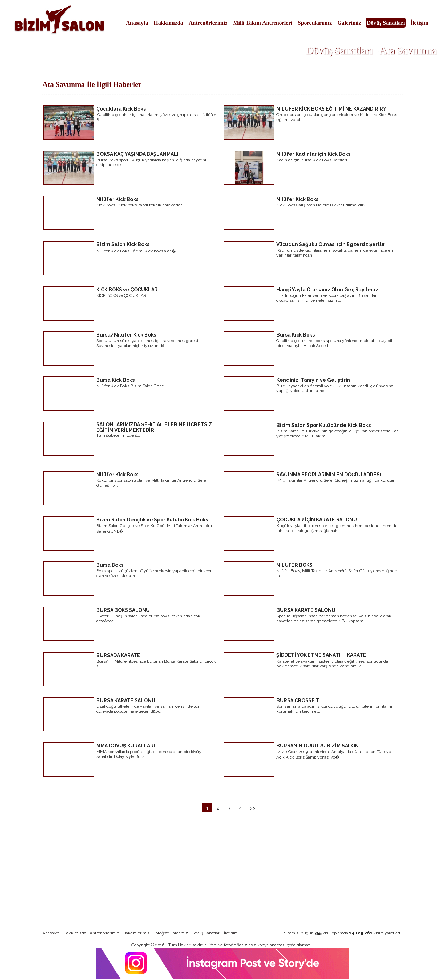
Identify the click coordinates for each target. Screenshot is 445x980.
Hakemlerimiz (136, 933)
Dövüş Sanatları (386, 23)
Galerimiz (349, 23)
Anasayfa (137, 23)
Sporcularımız (315, 23)
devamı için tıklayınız (191, 137)
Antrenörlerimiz (208, 23)
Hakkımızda (168, 23)
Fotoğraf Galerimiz (171, 933)
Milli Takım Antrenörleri (262, 23)
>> (253, 808)
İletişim (419, 23)
